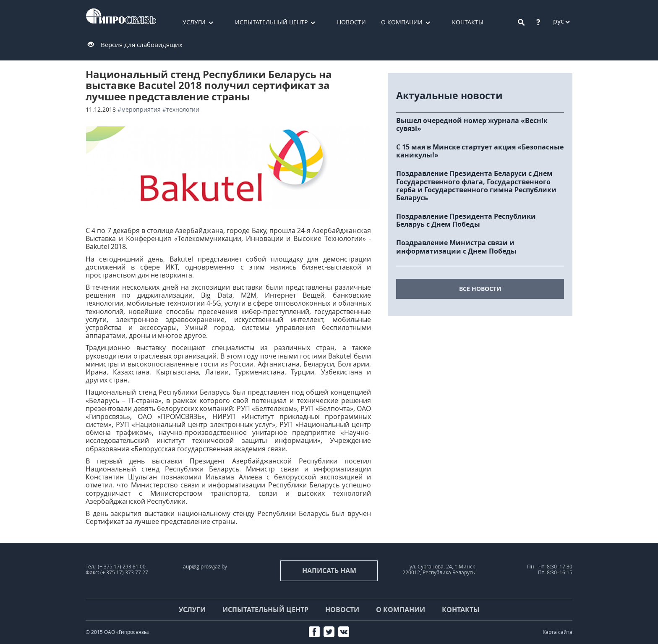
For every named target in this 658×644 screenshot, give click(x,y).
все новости (480, 289)
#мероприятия (139, 109)
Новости (351, 22)
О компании (402, 22)
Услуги (194, 22)
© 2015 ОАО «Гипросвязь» (117, 632)
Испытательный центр (271, 22)
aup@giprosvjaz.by (205, 567)
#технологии (181, 109)
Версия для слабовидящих (142, 45)
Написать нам (329, 571)
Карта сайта (557, 632)
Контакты (468, 22)
